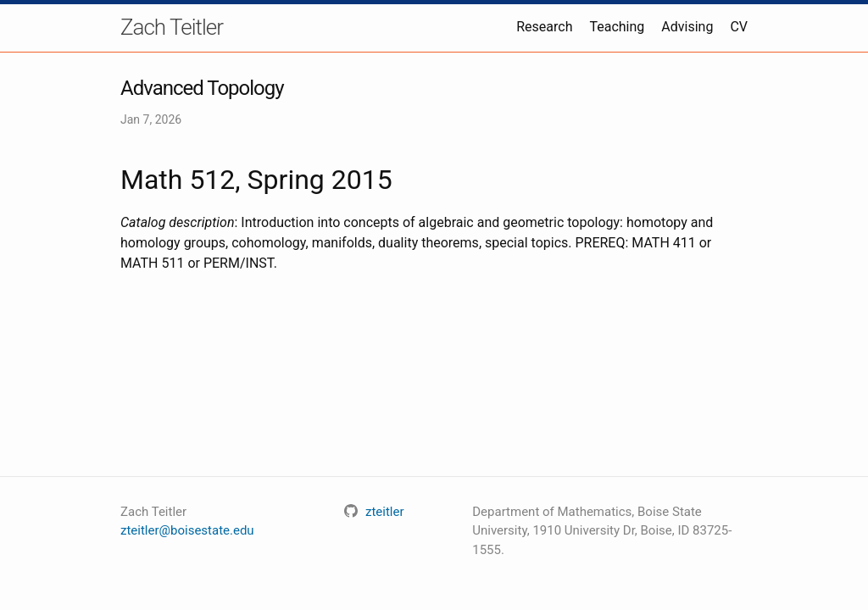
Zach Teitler (172, 27)
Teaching (617, 27)
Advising (687, 27)
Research (544, 27)
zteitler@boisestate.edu (187, 530)
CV (739, 27)
